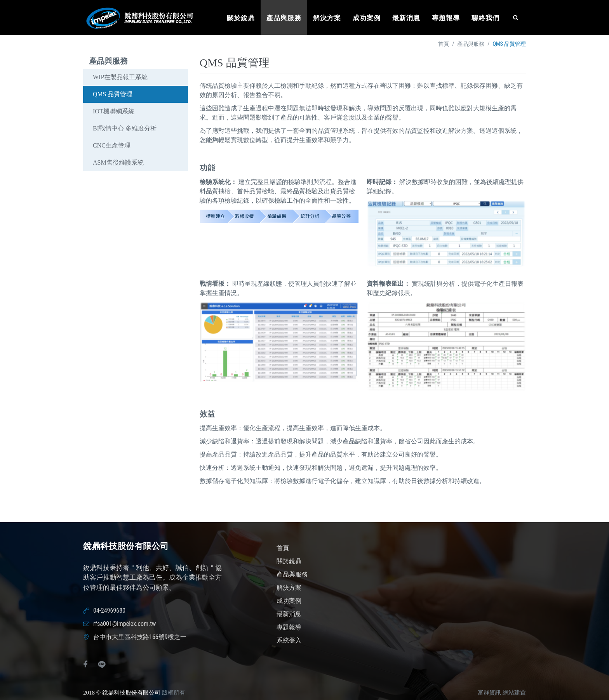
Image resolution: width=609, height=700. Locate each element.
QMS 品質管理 (113, 94)
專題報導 (446, 18)
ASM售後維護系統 (118, 162)
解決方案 (327, 18)
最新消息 (406, 18)
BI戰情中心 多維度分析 (125, 128)
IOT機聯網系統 (114, 111)
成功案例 (367, 18)
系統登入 (289, 640)
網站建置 (514, 693)
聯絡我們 (485, 18)
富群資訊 (489, 693)
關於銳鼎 (241, 18)
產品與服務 (284, 18)
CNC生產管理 (112, 145)
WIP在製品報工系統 (120, 77)
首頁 (444, 44)
